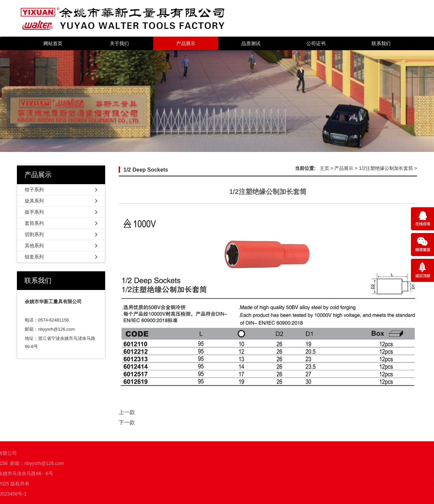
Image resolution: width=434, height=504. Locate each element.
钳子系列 (34, 190)
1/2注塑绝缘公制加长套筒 (386, 168)
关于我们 (119, 43)
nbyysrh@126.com (56, 329)
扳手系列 (34, 212)
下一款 (127, 422)
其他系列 (34, 246)
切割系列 (34, 234)
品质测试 (251, 43)
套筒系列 (34, 223)
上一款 (127, 412)
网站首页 (53, 43)
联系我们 (381, 43)
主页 (324, 168)
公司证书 (316, 43)
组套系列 (34, 257)
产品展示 (186, 43)
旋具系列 (34, 201)
